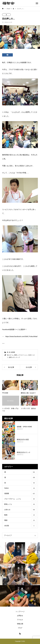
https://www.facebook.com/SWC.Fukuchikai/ (21, 336)
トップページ (20, 612)
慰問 (10, 357)
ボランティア (16, 357)
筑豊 (15, 355)
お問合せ (20, 616)
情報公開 (20, 624)
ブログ (20, 628)
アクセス (20, 620)
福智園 (13, 352)
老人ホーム (10, 355)
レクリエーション (23, 355)
